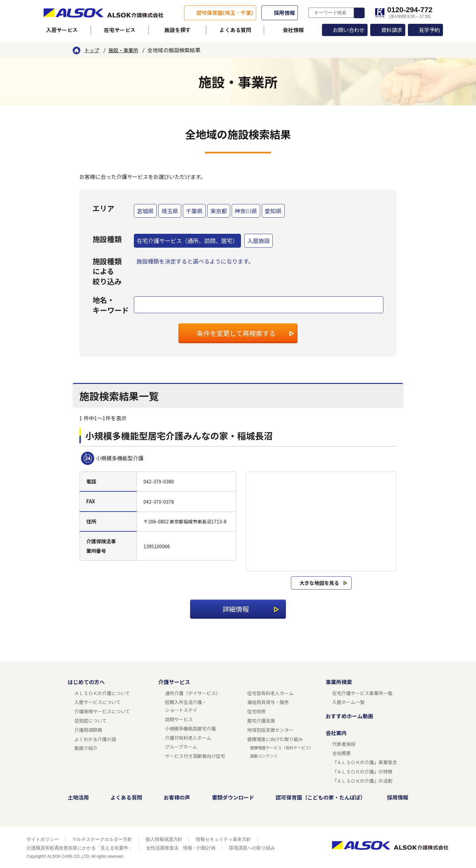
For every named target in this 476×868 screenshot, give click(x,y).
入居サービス (62, 30)
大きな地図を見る (319, 583)
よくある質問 (235, 30)
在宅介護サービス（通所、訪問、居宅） (187, 241)
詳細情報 (236, 609)
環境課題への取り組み (252, 848)
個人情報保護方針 (164, 839)
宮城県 (145, 211)
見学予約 (429, 30)
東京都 (219, 211)
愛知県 (273, 211)
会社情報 (293, 30)
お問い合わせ (349, 30)
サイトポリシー (43, 839)
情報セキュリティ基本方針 (223, 839)
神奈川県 (246, 211)
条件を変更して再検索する (236, 333)
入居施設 (258, 241)
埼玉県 (170, 211)
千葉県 (194, 211)
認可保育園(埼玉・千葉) (225, 13)
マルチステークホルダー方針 (102, 839)
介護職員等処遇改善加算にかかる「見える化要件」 (80, 848)
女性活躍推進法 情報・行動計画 (181, 848)
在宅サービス (120, 30)
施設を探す (178, 30)
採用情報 (284, 13)
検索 (359, 13)
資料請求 (392, 30)
